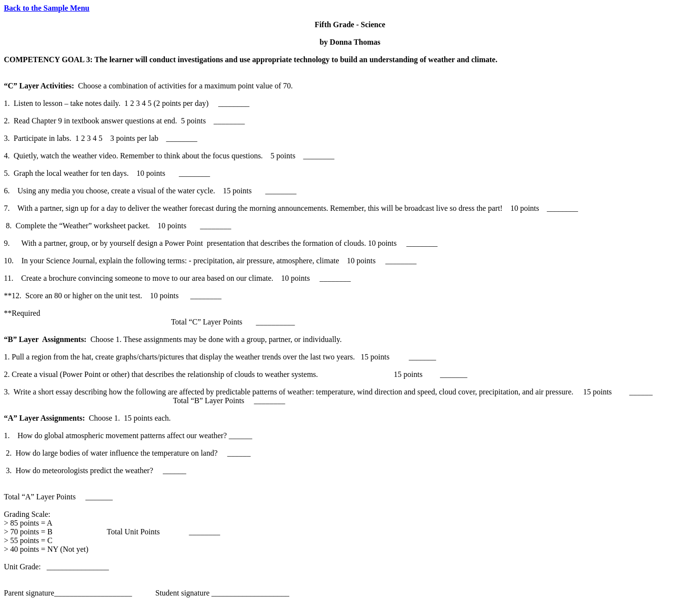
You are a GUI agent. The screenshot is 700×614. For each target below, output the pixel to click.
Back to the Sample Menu (47, 8)
